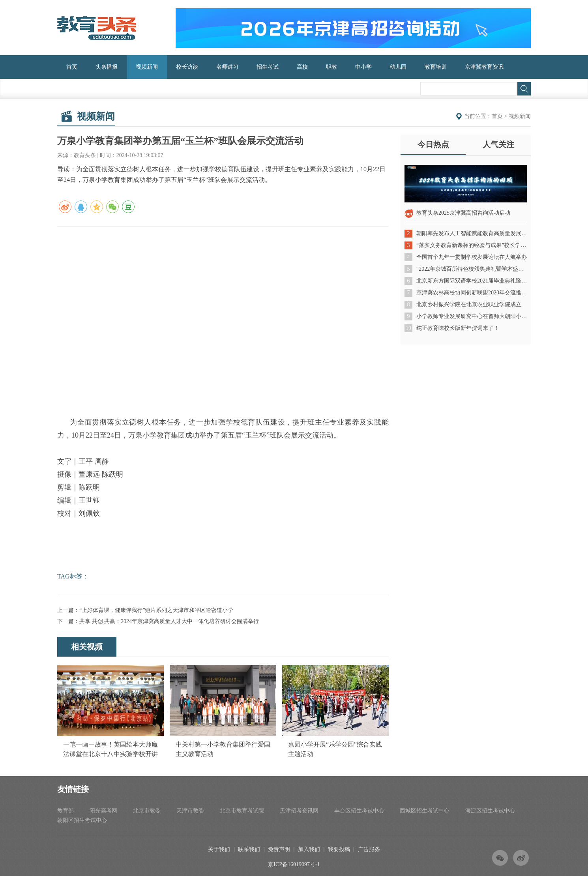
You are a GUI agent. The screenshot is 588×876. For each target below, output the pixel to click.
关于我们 (219, 849)
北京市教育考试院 (242, 811)
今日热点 (433, 144)
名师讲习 (227, 67)
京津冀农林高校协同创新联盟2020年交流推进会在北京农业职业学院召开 (472, 293)
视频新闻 (147, 67)
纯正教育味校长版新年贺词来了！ (458, 328)
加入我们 (309, 849)
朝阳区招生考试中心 (82, 820)
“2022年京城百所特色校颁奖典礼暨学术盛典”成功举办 (472, 269)
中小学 (363, 67)
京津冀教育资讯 (484, 67)
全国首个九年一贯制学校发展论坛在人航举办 (472, 257)
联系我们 (249, 849)
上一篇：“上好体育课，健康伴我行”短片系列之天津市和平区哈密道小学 (145, 610)
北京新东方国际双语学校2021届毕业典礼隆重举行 (472, 281)
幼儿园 (398, 67)
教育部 (66, 811)
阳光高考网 (103, 811)
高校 (302, 67)
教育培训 (436, 67)
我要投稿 (339, 849)
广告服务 (369, 849)
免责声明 (279, 849)
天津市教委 (190, 811)
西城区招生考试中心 (425, 811)
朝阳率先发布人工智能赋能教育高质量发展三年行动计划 (472, 233)
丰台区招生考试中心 (359, 811)
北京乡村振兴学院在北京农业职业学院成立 (469, 304)
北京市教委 (147, 811)
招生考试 (268, 67)
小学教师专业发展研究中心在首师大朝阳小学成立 (472, 316)
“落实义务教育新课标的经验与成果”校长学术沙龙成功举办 (472, 245)
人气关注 (498, 144)
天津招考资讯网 (299, 811)
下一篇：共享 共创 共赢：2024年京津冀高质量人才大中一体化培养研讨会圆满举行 (158, 621)
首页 (72, 67)
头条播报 (107, 67)
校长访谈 (187, 67)
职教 (331, 67)
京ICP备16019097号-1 (294, 864)
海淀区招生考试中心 (490, 811)
